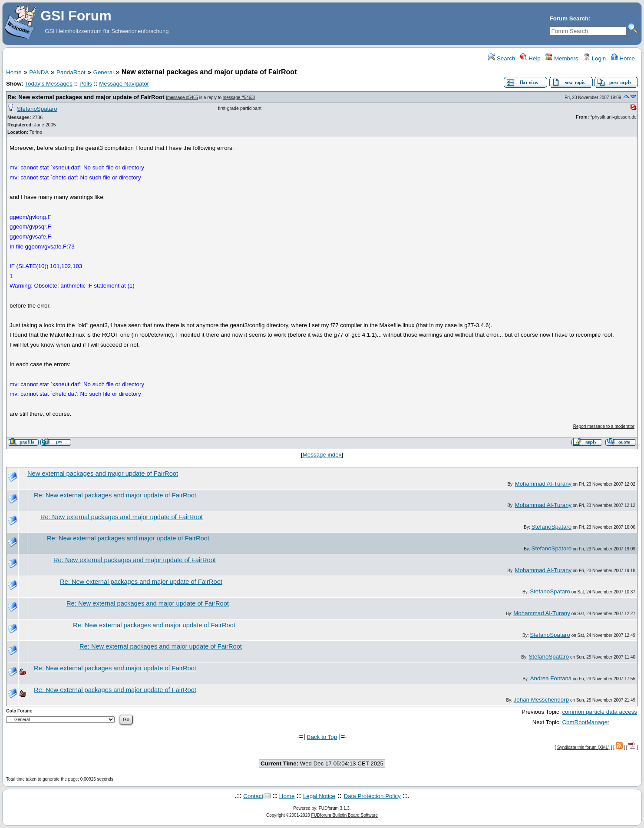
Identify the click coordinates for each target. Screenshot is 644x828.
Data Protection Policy (372, 796)
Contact (253, 796)
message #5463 (238, 98)
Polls (86, 84)
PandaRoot (71, 72)
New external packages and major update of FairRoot (103, 474)
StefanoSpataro (37, 109)
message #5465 (183, 98)
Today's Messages (48, 84)
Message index (322, 455)
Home (623, 58)
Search (502, 58)
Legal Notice (319, 796)
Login (594, 58)
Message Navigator (124, 84)
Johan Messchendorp (541, 700)
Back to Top (322, 737)
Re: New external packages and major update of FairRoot (86, 97)
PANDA (39, 72)
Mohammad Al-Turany (543, 484)
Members (562, 58)
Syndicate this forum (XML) (583, 747)
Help (530, 58)
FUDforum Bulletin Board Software (345, 815)
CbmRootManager (586, 722)
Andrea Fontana (551, 678)
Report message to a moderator (604, 426)
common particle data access (599, 712)
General (104, 72)
